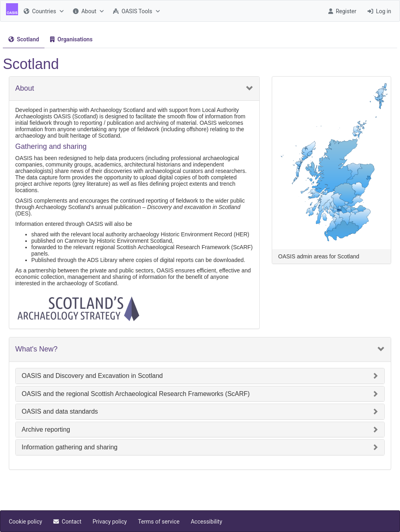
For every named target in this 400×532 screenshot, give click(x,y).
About (25, 88)
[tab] (24, 40)
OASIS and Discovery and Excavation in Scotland (92, 376)
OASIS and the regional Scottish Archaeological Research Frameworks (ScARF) (136, 394)
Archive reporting (46, 429)
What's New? (36, 349)
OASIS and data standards (60, 411)
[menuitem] (43, 11)
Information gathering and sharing (70, 447)
